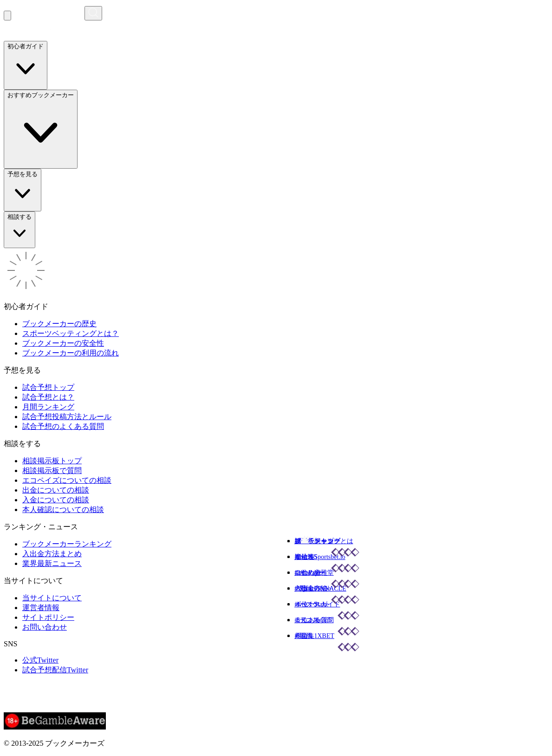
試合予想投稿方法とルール (67, 417)
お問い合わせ (45, 627)
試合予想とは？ (48, 397)
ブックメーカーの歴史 (59, 324)
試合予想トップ (48, 387)
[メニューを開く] (7, 16)
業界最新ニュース (52, 563)
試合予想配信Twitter (55, 670)
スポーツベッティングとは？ (71, 333)
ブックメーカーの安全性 (63, 343)
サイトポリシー (48, 617)
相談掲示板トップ (52, 461)
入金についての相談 (56, 500)
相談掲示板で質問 (52, 470)
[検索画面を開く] (93, 13)
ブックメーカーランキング (67, 544)
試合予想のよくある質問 (63, 426)
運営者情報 (41, 608)
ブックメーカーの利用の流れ (71, 353)
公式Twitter (40, 660)
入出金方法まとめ (52, 554)
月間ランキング (48, 407)
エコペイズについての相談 (67, 480)
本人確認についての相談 (63, 509)
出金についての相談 (56, 490)
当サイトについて (52, 598)
